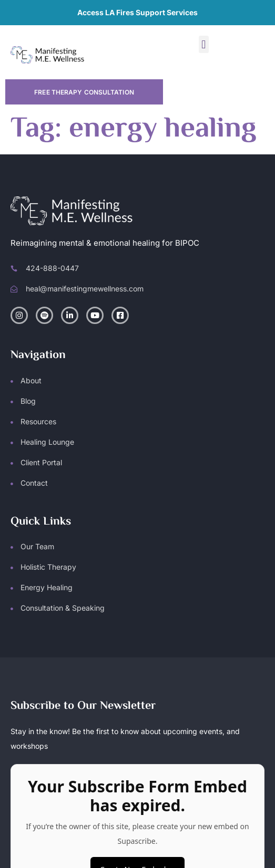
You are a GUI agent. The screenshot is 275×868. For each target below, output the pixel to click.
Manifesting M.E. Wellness (122, 824)
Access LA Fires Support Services (137, 12)
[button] (204, 44)
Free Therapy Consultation (84, 92)
